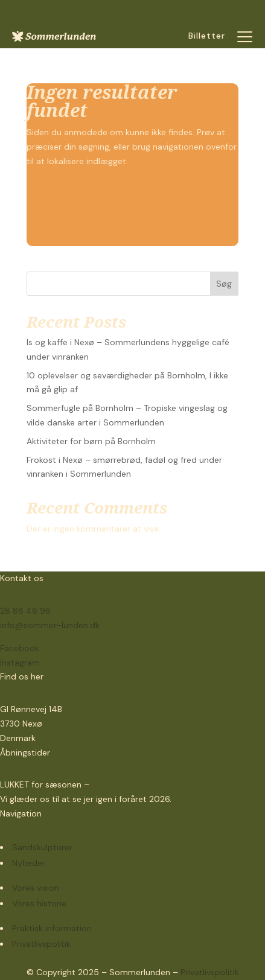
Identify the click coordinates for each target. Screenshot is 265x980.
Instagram (20, 663)
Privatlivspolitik (210, 972)
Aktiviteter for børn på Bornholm (91, 441)
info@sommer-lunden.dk (50, 625)
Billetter (207, 36)
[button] (245, 36)
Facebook (20, 648)
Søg (224, 284)
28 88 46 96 (25, 611)
